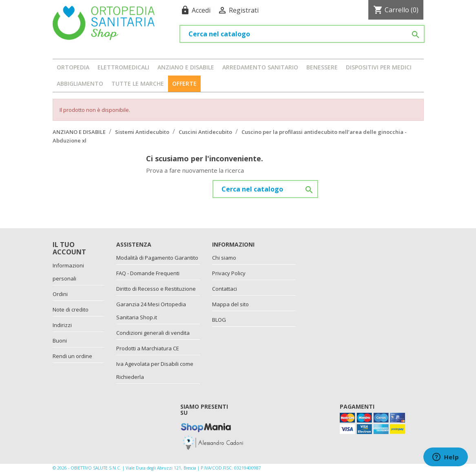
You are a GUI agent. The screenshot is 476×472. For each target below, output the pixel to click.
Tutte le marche (138, 83)
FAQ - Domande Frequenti (148, 273)
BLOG (219, 320)
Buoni (60, 341)
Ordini (60, 294)
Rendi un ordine (72, 356)
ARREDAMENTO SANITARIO (260, 67)
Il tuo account (69, 248)
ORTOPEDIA (73, 67)
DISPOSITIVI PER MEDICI (379, 67)
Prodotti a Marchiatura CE (148, 348)
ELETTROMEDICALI (123, 67)
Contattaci (225, 289)
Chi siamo (224, 258)
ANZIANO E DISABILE (186, 67)
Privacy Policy (229, 273)
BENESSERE (322, 67)
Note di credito (71, 309)
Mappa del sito (230, 304)
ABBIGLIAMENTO (80, 83)
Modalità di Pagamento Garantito (157, 258)
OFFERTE (184, 83)
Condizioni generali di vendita (153, 333)
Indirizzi (62, 325)
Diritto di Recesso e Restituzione (156, 289)
